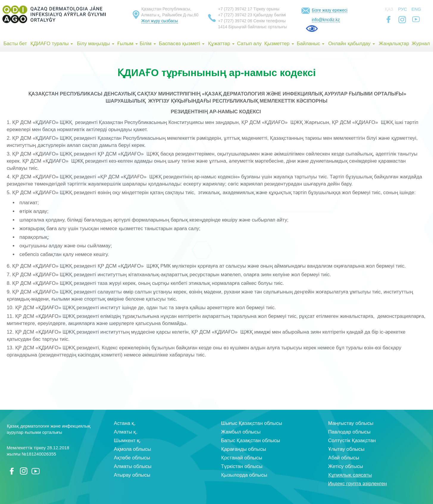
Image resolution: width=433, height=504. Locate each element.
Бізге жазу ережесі (330, 10)
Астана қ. (125, 423)
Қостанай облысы (242, 458)
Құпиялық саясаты (350, 475)
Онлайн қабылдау (352, 44)
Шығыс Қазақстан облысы (252, 423)
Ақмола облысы (133, 449)
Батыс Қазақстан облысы (251, 441)
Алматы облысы (133, 466)
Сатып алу (249, 44)
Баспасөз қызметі (182, 44)
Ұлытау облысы (346, 449)
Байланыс (311, 44)
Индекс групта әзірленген (358, 484)
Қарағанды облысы (244, 449)
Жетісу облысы (346, 466)
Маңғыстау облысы (351, 423)
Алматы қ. (126, 432)
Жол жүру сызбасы (160, 21)
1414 (223, 27)
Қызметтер (279, 44)
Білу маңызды (96, 44)
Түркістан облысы (242, 466)
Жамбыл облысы (241, 432)
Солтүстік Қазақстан (352, 441)
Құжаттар (221, 44)
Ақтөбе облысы (132, 458)
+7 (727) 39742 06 (235, 21)
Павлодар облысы (349, 432)
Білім (148, 44)
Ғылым (128, 44)
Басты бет (15, 44)
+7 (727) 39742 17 (235, 9)
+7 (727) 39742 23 (235, 15)
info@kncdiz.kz (326, 20)
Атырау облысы (132, 475)
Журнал (421, 44)
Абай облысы (344, 458)
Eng (416, 9)
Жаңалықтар (394, 44)
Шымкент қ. (128, 441)
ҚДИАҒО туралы (52, 44)
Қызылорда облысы (244, 475)
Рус (403, 9)
